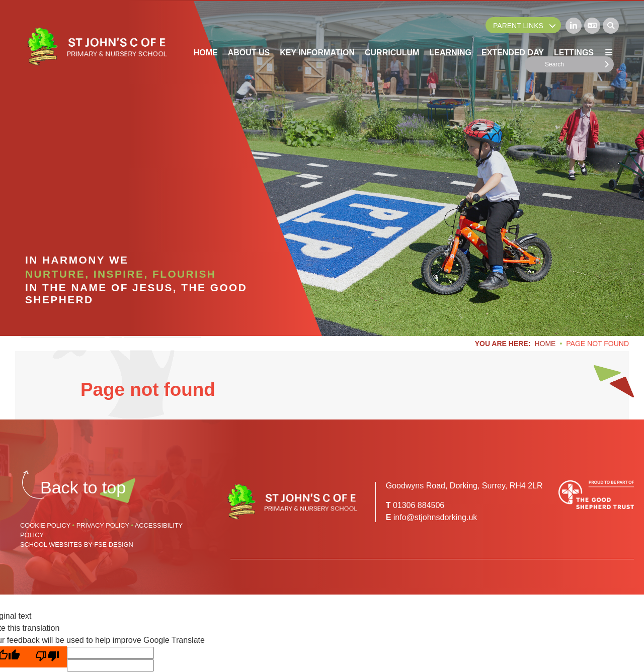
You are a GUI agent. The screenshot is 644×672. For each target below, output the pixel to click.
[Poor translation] (47, 657)
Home (545, 344)
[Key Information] (317, 30)
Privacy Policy (103, 525)
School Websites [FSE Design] (51, 544)
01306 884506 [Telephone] (419, 505)
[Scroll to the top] (83, 488)
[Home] (96, 47)
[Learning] (450, 30)
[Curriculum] (392, 30)
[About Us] (249, 30)
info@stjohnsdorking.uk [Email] (435, 517)
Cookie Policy (45, 525)
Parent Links (525, 26)
